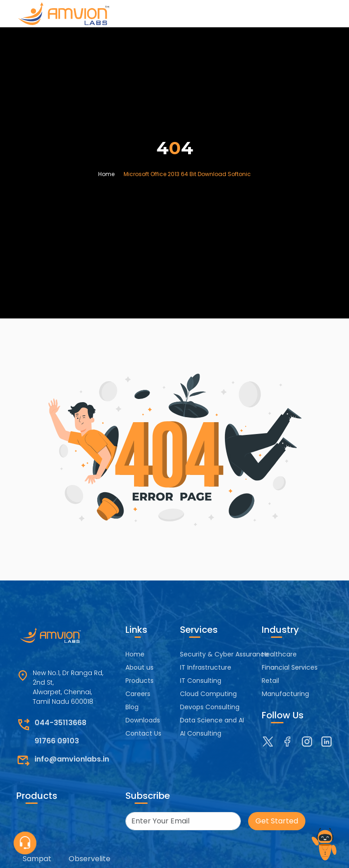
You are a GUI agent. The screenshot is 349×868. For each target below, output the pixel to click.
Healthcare (279, 654)
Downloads (143, 720)
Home (106, 174)
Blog (132, 707)
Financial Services (290, 667)
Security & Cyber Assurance (224, 654)
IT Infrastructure (206, 667)
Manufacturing (285, 694)
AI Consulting (201, 733)
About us (140, 667)
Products (140, 681)
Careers (138, 694)
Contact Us (143, 733)
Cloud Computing (208, 694)
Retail (270, 681)
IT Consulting (201, 681)
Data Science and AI (212, 720)
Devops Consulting (210, 707)
